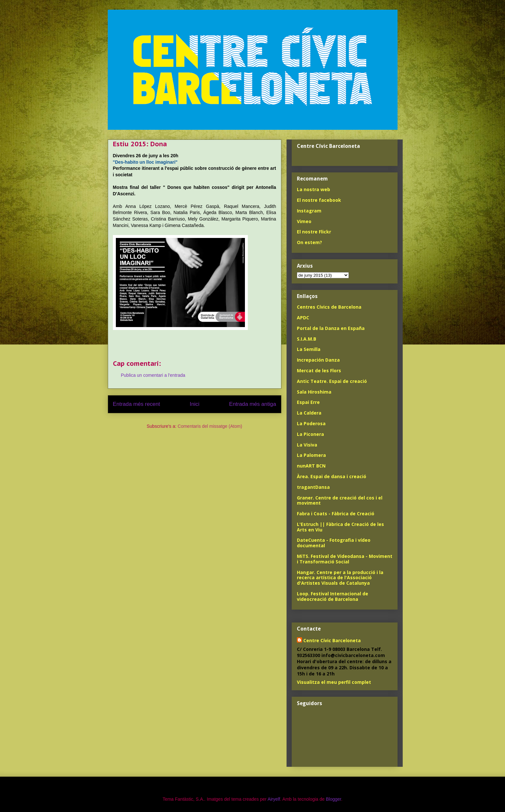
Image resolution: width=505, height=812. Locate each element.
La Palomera (311, 455)
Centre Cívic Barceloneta (332, 640)
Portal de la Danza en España (331, 328)
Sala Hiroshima (314, 392)
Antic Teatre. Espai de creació (332, 381)
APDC (303, 318)
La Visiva (307, 445)
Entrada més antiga (253, 404)
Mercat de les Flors (319, 370)
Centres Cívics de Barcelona (329, 307)
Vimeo (304, 221)
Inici (195, 404)
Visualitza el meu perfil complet (334, 682)
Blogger (333, 799)
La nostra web (313, 189)
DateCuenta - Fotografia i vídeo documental (334, 543)
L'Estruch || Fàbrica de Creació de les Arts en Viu (340, 527)
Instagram (309, 211)
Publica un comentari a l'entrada (153, 375)
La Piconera (310, 434)
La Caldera (309, 413)
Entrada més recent (136, 404)
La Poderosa (311, 423)
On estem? (309, 242)
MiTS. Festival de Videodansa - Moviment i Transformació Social (345, 559)
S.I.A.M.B (307, 339)
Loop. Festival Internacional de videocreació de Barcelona (333, 596)
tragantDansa (313, 487)
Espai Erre (308, 402)
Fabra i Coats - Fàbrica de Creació (336, 514)
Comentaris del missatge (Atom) (210, 426)
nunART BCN (311, 466)
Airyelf (274, 799)
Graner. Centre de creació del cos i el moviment (340, 500)
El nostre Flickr (314, 232)
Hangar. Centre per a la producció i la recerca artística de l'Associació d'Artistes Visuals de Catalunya (340, 578)
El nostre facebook (319, 200)
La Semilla (309, 349)
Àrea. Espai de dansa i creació (332, 476)
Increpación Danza (318, 360)
